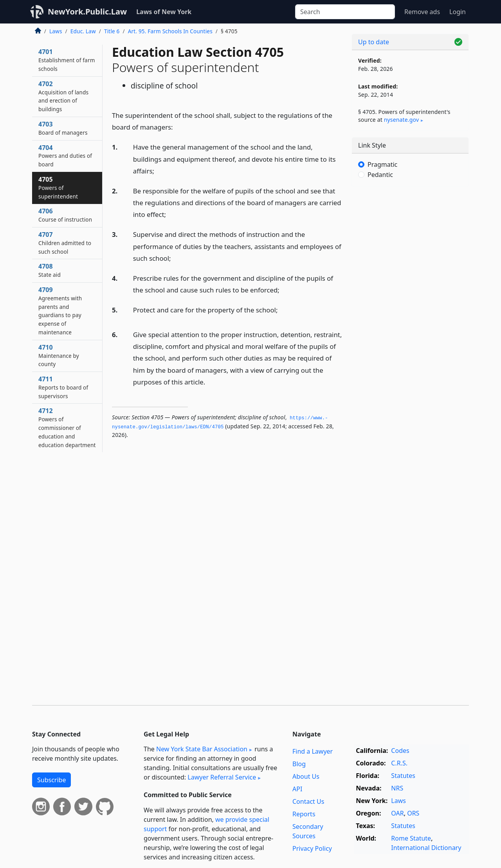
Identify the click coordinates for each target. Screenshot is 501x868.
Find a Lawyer (313, 751)
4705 (58, 188)
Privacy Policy (312, 848)
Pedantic (380, 175)
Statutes (403, 776)
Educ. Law (83, 31)
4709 (60, 311)
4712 (67, 427)
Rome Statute (411, 838)
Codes (400, 751)
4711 (63, 387)
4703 (63, 128)
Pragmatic (382, 164)
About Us (306, 776)
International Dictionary (426, 848)
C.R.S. (399, 763)
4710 (59, 356)
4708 (50, 270)
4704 (65, 156)
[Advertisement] (410, 315)
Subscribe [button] (51, 780)
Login (458, 12)
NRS (397, 788)
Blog (299, 764)
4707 (65, 243)
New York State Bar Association (202, 749)
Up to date (374, 42)
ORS (413, 813)
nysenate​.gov (401, 120)
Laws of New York (164, 12)
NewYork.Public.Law (87, 12)
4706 (65, 215)
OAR (397, 813)
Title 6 (112, 31)
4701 (67, 60)
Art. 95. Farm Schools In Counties (170, 31)
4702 (63, 96)
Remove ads (422, 12)
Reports (304, 814)
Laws (56, 31)
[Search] (345, 12)
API (297, 789)
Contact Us (308, 801)
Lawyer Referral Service (222, 777)
